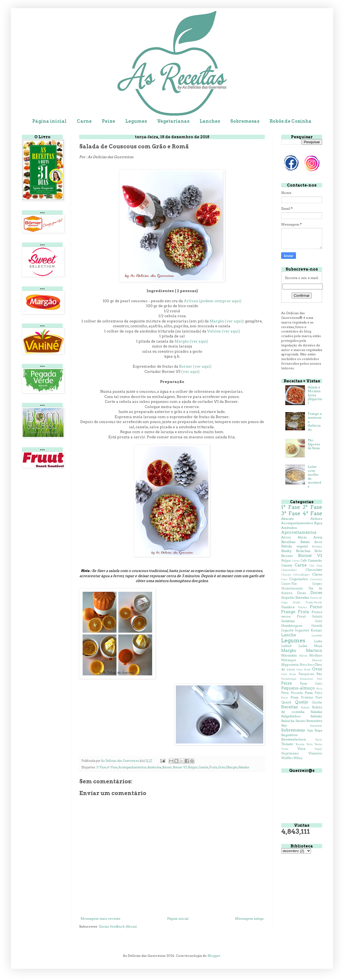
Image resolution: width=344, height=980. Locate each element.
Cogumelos (299, 579)
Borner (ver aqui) (195, 366)
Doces (316, 593)
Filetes (303, 607)
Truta (285, 749)
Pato (320, 679)
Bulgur (193, 767)
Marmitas (289, 655)
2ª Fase (312, 507)
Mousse (317, 660)
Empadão (288, 598)
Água (318, 523)
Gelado (317, 617)
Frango (288, 612)
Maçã (318, 646)
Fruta (213, 767)
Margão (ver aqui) (226, 321)
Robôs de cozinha (302, 709)
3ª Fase (101, 767)
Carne (84, 121)
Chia (319, 566)
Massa (303, 656)
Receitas (290, 707)
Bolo (318, 551)
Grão (222, 767)
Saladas (244, 767)
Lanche (289, 635)
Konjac (316, 630)
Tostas (318, 744)
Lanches (210, 121)
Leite (318, 641)
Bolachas (303, 551)
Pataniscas (307, 679)
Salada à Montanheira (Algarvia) (315, 395)
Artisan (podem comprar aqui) (213, 301)
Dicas (301, 593)
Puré (319, 698)
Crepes (317, 584)
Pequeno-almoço (298, 688)
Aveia (318, 537)
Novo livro (307, 665)
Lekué (286, 646)
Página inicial (49, 121)
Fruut (301, 616)
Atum (302, 537)
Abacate (287, 519)
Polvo (318, 693)
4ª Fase (112, 767)
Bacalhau (288, 542)
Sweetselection (293, 739)
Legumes (136, 121)
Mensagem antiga (249, 918)
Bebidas (317, 546)
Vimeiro (315, 753)
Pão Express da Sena (314, 444)
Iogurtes (302, 630)
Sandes (301, 721)
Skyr (284, 726)
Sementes (314, 721)
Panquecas (306, 674)
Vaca (301, 749)
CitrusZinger (302, 575)
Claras (317, 574)
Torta (309, 744)
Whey (298, 758)
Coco (284, 579)
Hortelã (317, 626)
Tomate (287, 744)
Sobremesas (245, 121)
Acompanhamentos (133, 767)
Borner (167, 767)
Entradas (302, 597)
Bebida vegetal (294, 546)
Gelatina (288, 621)
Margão (232, 767)
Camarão (315, 560)
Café (304, 561)
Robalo (305, 707)
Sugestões (289, 735)
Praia (294, 697)
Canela (203, 767)
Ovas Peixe (304, 669)
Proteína (307, 698)
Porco (285, 698)
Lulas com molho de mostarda (314, 476)
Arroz (286, 537)
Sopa (318, 730)
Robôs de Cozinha (290, 121)
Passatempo (289, 679)
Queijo (302, 702)
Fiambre (288, 607)
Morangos (289, 660)
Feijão (297, 602)
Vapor (318, 749)
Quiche (317, 702)
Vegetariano (290, 753)
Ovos (317, 669)
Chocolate (314, 570)
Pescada (297, 693)
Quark (286, 702)
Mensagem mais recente (100, 918)
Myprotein (290, 665)
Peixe (109, 121)
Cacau (296, 561)
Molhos (316, 655)
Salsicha (288, 721)
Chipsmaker (289, 570)
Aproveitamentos (299, 532)
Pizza (309, 693)
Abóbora (316, 519)
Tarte (319, 740)
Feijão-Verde (314, 602)
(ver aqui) (190, 371)
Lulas (303, 646)
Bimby (286, 551)
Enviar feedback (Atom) (118, 926)
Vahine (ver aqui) (224, 331)
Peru (285, 693)
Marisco (314, 651)
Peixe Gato (311, 684)
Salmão (316, 716)
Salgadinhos (291, 716)
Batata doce (311, 542)
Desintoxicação (292, 588)
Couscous (316, 579)
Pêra (319, 689)
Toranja (300, 744)
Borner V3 (180, 767)
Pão (319, 674)
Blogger (214, 956)
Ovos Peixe (289, 674)
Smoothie (316, 726)
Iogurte (287, 630)
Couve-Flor (289, 584)
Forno (316, 607)
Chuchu (286, 575)
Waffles (287, 758)
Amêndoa (154, 767)
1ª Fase (291, 507)
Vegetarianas (173, 121)
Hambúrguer (292, 626)
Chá (312, 566)
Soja (310, 731)
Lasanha (317, 635)
